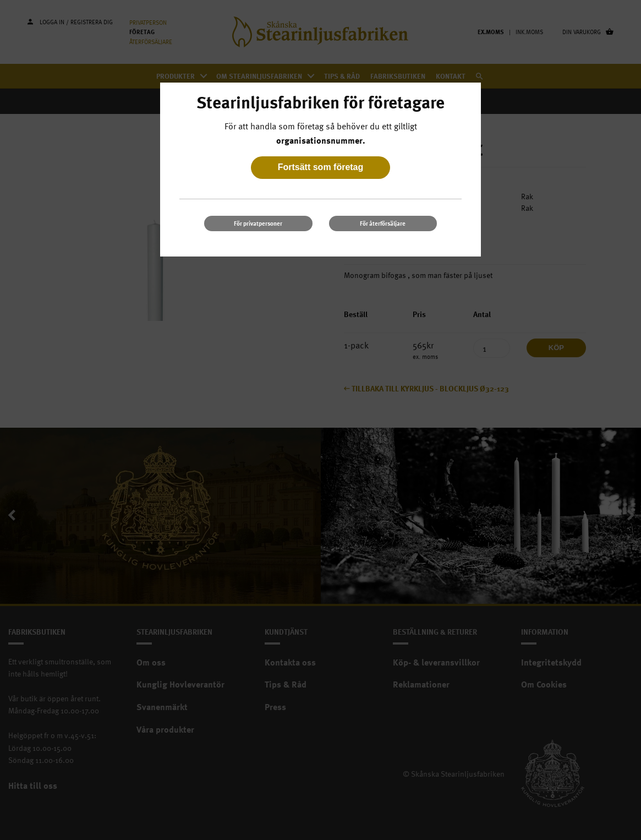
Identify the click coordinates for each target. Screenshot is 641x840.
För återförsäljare (383, 223)
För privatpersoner (258, 223)
